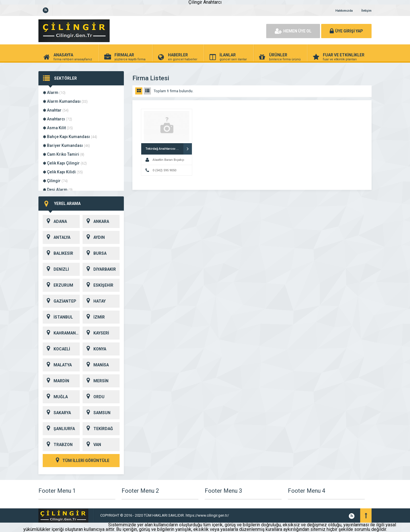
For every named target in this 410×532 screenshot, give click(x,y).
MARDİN (56, 381)
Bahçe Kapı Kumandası (70, 137)
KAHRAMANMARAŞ (61, 333)
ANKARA (96, 221)
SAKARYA (57, 413)
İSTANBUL (58, 317)
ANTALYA (57, 237)
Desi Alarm (58, 190)
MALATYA (57, 365)
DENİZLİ (56, 269)
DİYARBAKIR (99, 269)
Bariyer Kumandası (66, 145)
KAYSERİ (96, 333)
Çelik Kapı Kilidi (63, 172)
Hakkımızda (344, 11)
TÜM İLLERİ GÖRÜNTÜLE (81, 461)
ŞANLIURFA (59, 429)
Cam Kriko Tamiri (63, 154)
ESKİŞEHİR (98, 285)
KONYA (94, 349)
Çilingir (55, 181)
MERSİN (96, 381)
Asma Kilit (58, 128)
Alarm (54, 93)
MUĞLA (55, 397)
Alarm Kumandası (65, 101)
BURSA (95, 253)
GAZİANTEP (60, 301)
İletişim (366, 11)
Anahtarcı (57, 119)
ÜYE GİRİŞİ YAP (346, 31)
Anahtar (56, 110)
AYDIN (94, 237)
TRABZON (58, 445)
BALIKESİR (58, 253)
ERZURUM (58, 285)
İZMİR (94, 317)
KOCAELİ (56, 349)
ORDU (94, 397)
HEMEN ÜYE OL (293, 31)
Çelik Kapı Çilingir (65, 163)
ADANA (55, 221)
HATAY (94, 301)
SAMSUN (97, 413)
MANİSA (96, 365)
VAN (92, 445)
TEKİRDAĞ (98, 429)
